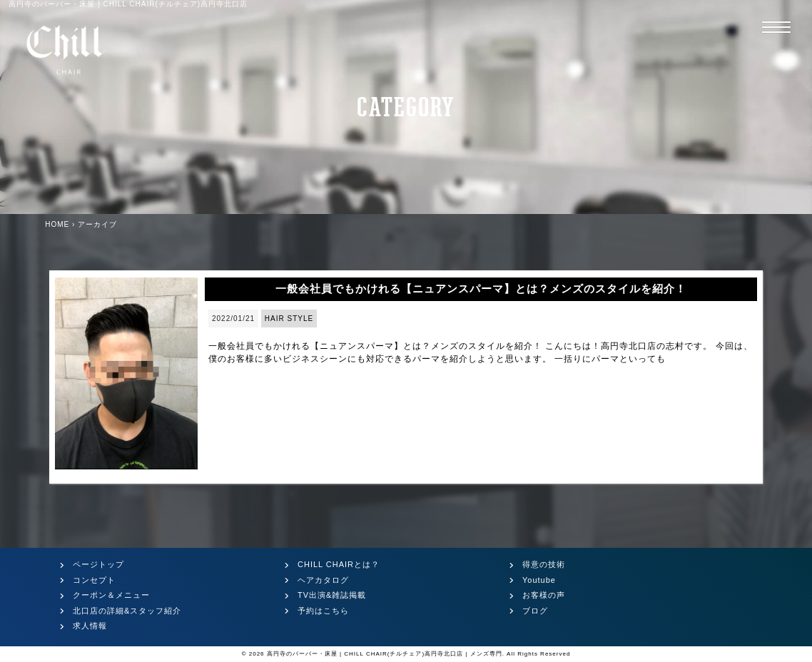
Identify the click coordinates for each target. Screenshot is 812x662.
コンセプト (94, 580)
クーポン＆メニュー (111, 595)
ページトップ (98, 564)
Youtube (539, 580)
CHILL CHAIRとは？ (339, 564)
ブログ (535, 611)
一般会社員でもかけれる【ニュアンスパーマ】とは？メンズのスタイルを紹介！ (481, 289)
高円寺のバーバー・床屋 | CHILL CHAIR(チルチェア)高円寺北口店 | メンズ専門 (385, 654)
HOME (57, 224)
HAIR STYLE (289, 319)
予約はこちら (323, 611)
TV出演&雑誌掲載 (332, 595)
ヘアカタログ (323, 580)
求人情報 (90, 626)
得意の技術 (544, 564)
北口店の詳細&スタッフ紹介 (127, 611)
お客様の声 (544, 595)
